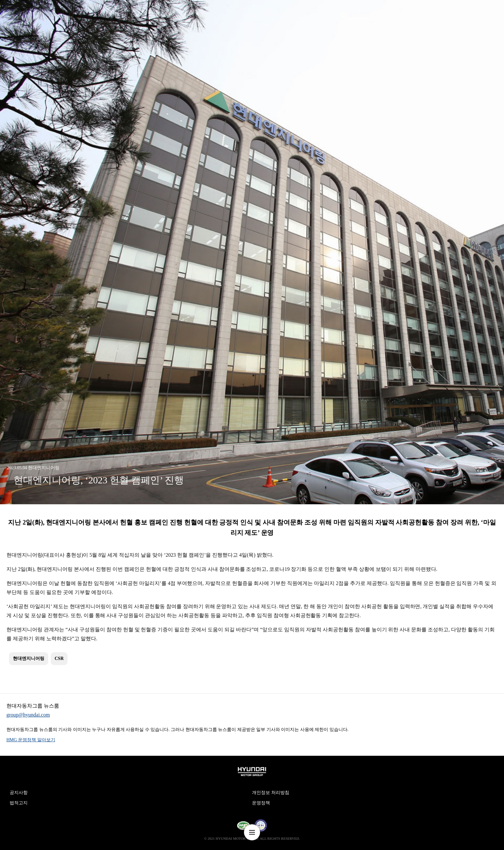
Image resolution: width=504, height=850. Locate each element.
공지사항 (19, 793)
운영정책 (261, 803)
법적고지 (19, 803)
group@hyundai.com (28, 715)
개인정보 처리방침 (271, 793)
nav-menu (252, 832)
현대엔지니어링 (29, 658)
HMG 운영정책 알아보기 (31, 740)
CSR (59, 658)
